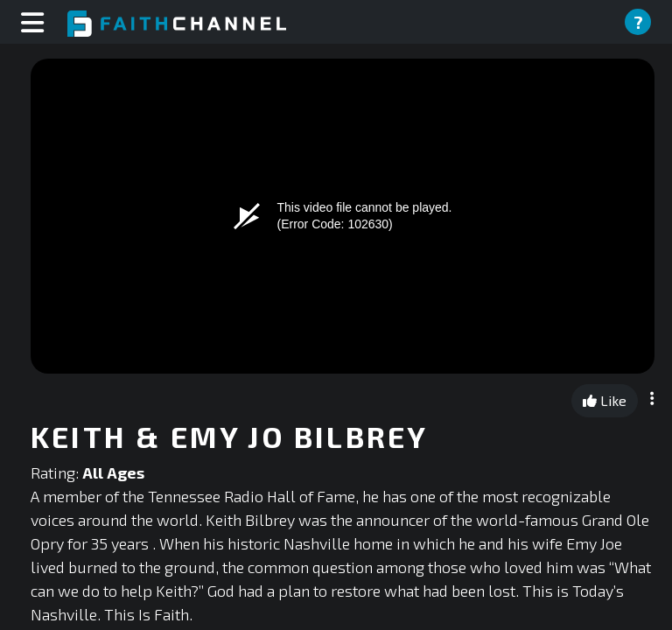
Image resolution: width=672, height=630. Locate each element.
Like (605, 400)
